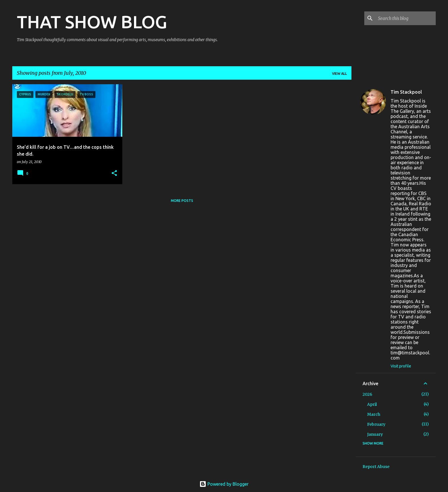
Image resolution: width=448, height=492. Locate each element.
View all (339, 74)
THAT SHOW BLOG (92, 22)
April (372, 404)
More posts (182, 201)
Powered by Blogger (224, 484)
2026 (367, 394)
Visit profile (401, 366)
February (376, 424)
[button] (114, 173)
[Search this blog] (406, 18)
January (375, 434)
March (374, 414)
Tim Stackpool (406, 92)
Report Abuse (376, 467)
